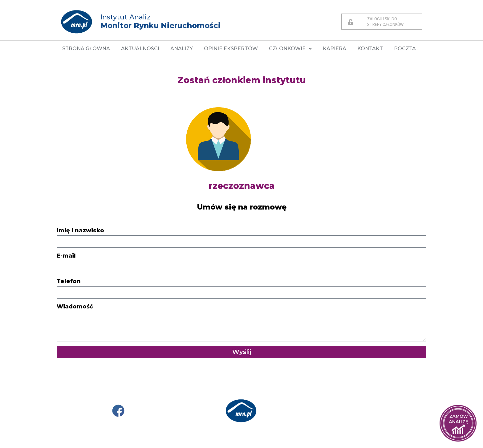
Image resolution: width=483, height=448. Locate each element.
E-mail (66, 256)
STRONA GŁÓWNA (86, 49)
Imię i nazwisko (80, 230)
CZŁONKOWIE (290, 49)
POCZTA (405, 49)
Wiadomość (75, 307)
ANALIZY (182, 49)
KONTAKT (370, 49)
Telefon (69, 281)
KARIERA (335, 49)
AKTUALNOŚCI (140, 49)
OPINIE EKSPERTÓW (231, 49)
